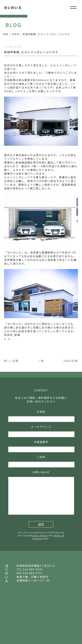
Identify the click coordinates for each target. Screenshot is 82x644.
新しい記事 (11, 361)
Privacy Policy (39, 535)
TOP (6, 34)
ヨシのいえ (13, 7)
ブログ (16, 34)
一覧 (41, 361)
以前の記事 (71, 361)
